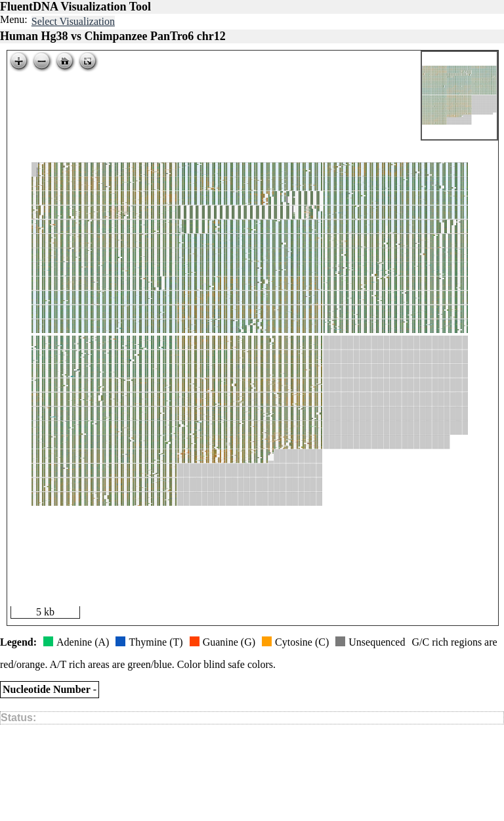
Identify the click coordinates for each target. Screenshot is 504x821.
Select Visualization (73, 21)
